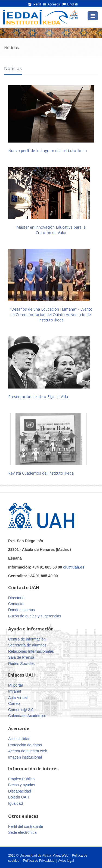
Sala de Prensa (21, 657)
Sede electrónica (22, 832)
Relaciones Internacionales (31, 651)
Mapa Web (60, 856)
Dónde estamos (21, 610)
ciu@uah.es (74, 567)
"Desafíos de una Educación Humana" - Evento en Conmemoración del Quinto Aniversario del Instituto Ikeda (51, 315)
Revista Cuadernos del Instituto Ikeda (41, 473)
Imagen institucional (25, 757)
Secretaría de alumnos (27, 645)
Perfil (34, 4)
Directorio (16, 598)
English (70, 4)
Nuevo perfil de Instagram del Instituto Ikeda (47, 151)
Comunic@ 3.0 (21, 710)
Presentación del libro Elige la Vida (38, 397)
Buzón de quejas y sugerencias (35, 616)
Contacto (16, 604)
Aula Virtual (18, 697)
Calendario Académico (27, 716)
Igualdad (16, 803)
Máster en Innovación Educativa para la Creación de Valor (51, 230)
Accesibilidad (19, 739)
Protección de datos (25, 745)
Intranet (15, 691)
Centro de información (27, 639)
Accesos (52, 4)
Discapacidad (20, 791)
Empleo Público (21, 779)
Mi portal (16, 685)
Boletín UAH (19, 797)
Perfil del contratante (26, 826)
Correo (14, 703)
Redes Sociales (21, 664)
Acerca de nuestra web (28, 751)
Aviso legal (66, 861)
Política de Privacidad (39, 861)
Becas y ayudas (22, 785)
